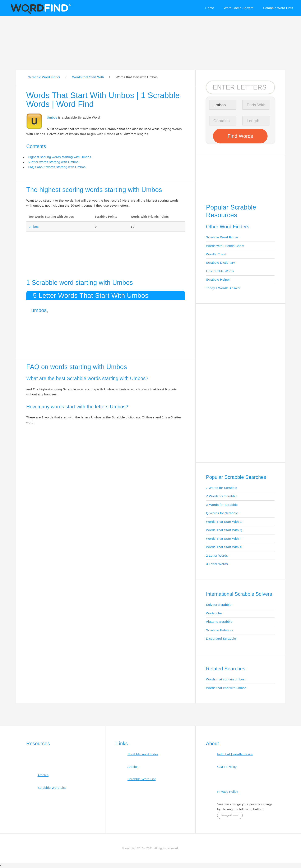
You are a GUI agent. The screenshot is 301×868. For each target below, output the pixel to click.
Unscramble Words (220, 271)
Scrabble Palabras (220, 630)
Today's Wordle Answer (223, 288)
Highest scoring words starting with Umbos (59, 157)
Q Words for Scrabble (222, 513)
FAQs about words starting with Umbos (57, 167)
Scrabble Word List (52, 788)
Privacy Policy (228, 792)
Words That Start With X (224, 547)
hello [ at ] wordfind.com (235, 754)
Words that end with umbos (226, 688)
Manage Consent (230, 815)
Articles (43, 775)
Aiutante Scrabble (219, 622)
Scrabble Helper (218, 279)
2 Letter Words (217, 555)
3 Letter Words (217, 564)
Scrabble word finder (143, 754)
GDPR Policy (227, 767)
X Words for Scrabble (222, 505)
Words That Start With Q (224, 530)
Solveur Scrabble (219, 605)
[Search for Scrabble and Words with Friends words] (240, 87)
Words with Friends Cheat (225, 246)
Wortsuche (214, 613)
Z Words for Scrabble (222, 496)
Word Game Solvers (239, 8)
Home (210, 8)
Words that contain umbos (225, 679)
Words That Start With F (224, 539)
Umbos (52, 117)
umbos (34, 227)
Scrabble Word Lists (278, 8)
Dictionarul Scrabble (221, 639)
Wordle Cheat (216, 254)
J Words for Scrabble (222, 488)
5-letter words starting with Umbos (53, 162)
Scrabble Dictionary (221, 263)
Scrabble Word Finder (222, 237)
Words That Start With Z (224, 522)
